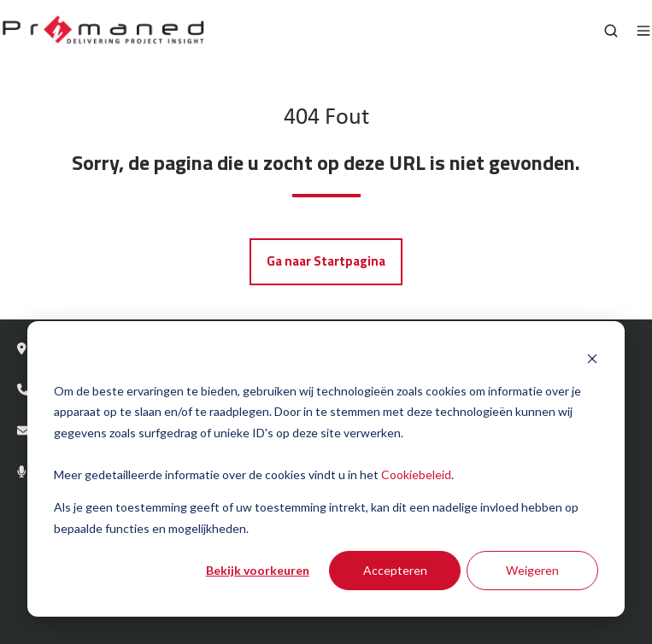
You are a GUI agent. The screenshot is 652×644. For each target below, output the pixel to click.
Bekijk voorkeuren (258, 570)
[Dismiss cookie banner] (592, 358)
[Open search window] (611, 31)
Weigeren (532, 570)
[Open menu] (643, 31)
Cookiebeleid (416, 474)
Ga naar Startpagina (326, 261)
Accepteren (395, 570)
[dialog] (326, 469)
